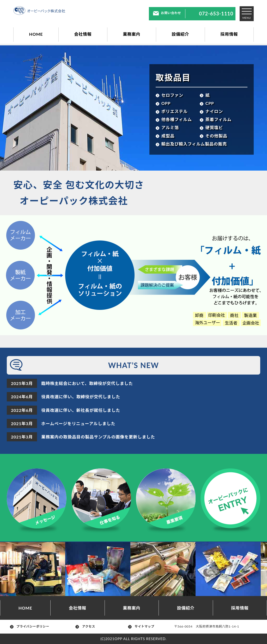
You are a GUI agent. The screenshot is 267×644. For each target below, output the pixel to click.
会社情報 (83, 34)
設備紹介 (180, 34)
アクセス (85, 627)
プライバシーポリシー (30, 627)
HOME (36, 34)
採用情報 (229, 34)
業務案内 (132, 34)
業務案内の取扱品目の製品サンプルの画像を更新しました (98, 437)
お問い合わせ (167, 13)
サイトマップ (141, 627)
